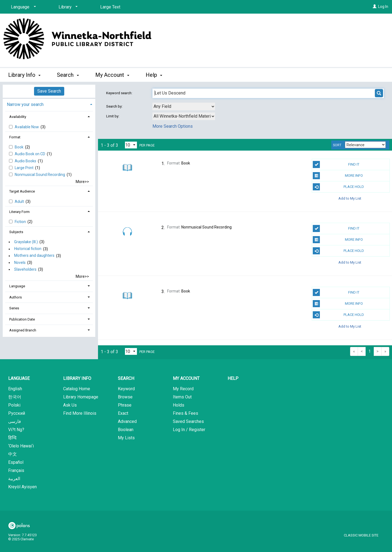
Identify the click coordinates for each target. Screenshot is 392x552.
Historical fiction (28, 249)
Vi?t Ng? (16, 430)
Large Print (24, 168)
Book (19, 147)
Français (16, 470)
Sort (337, 145)
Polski (14, 405)
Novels (20, 263)
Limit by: (113, 116)
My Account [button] (112, 75)
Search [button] (68, 75)
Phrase (125, 405)
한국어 (15, 397)
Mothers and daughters (34, 256)
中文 (13, 454)
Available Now (27, 127)
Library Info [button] (24, 75)
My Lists (126, 438)
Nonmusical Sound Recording (40, 175)
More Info (338, 176)
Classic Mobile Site (361, 535)
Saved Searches (188, 421)
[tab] (49, 104)
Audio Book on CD (30, 154)
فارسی (15, 421)
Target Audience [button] (22, 191)
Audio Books (26, 161)
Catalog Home (77, 389)
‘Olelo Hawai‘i (21, 446)
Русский (17, 413)
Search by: (115, 106)
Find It (336, 164)
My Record (183, 389)
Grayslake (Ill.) (26, 242)
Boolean (126, 430)
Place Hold (338, 187)
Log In (383, 7)
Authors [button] (16, 297)
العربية (14, 479)
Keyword (126, 389)
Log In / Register (189, 430)
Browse (125, 397)
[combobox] (184, 106)
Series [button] (14, 308)
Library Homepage (81, 397)
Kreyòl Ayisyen (22, 487)
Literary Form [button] (19, 212)
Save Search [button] (49, 91)
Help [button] (154, 75)
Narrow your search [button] (25, 104)
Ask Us (70, 405)
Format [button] (15, 137)
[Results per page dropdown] (131, 145)
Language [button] (17, 286)
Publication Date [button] (22, 319)
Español (16, 462)
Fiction (21, 222)
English (15, 389)
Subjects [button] (16, 232)
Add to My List (350, 198)
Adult (20, 202)
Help (233, 378)
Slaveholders (25, 269)
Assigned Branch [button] (23, 330)
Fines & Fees (186, 413)
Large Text (110, 7)
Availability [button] (18, 117)
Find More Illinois (80, 413)
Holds (179, 405)
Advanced (127, 421)
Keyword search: (120, 93)
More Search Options (173, 126)
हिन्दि (12, 438)
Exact (123, 413)
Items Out (182, 397)
